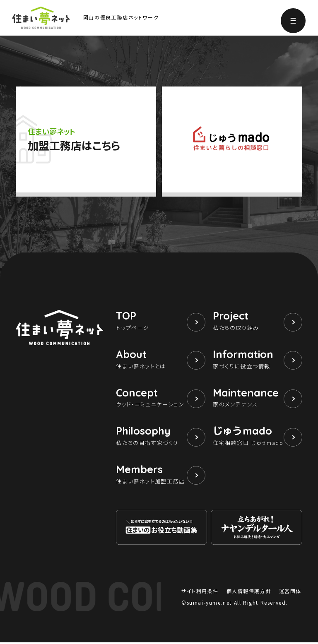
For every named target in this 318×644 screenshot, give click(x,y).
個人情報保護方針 (249, 592)
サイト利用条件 (200, 592)
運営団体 (290, 592)
